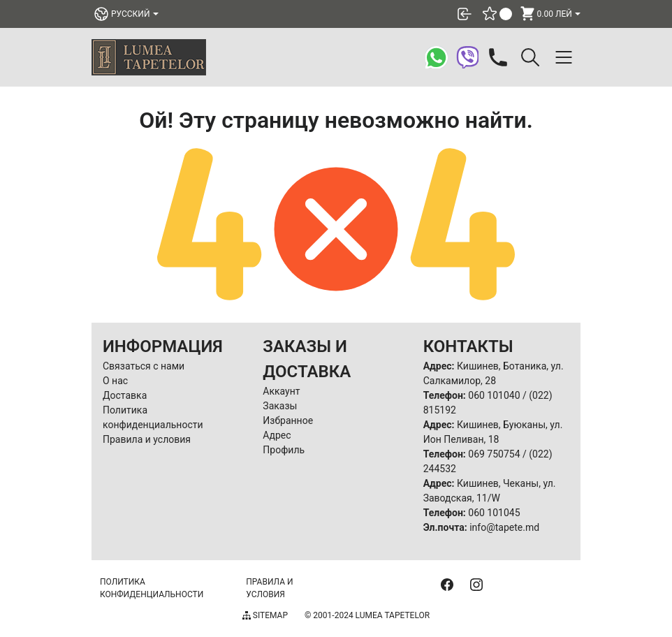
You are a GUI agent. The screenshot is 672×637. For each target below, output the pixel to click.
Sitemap (265, 615)
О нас (115, 381)
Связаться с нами (144, 366)
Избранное (288, 420)
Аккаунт (281, 391)
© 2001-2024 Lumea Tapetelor (367, 615)
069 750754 (494, 454)
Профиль (284, 450)
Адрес (277, 435)
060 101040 (494, 395)
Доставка (125, 395)
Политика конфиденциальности (152, 588)
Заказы (280, 406)
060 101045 (494, 513)
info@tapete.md (504, 527)
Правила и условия (147, 439)
